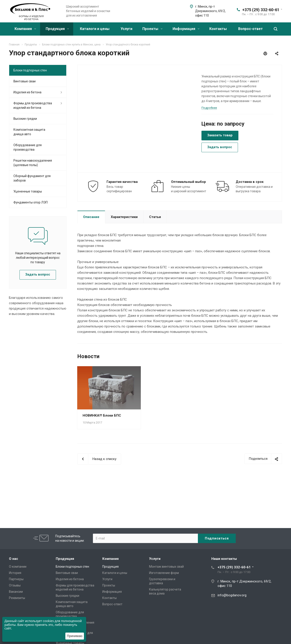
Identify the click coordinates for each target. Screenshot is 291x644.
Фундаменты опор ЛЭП (31, 202)
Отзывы (15, 585)
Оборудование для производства (28, 147)
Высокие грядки (25, 119)
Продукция (57, 29)
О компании (18, 567)
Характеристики (124, 217)
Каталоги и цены (95, 29)
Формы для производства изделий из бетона (33, 105)
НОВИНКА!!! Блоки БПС (102, 415)
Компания (25, 29)
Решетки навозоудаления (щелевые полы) (33, 163)
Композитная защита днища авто (29, 132)
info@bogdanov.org (232, 595)
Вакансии (16, 592)
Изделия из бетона (27, 92)
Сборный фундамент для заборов (32, 178)
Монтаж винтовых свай (166, 567)
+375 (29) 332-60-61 (261, 10)
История (15, 573)
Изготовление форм (164, 573)
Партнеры (16, 579)
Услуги (126, 29)
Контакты (218, 29)
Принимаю (75, 636)
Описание (91, 217)
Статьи (155, 217)
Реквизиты (17, 598)
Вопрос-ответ (250, 29)
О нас (14, 559)
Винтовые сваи (25, 81)
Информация (186, 29)
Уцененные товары (28, 191)
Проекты (152, 29)
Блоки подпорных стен (30, 70)
